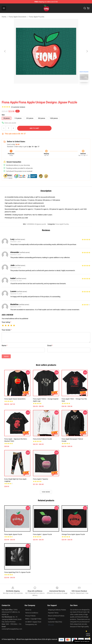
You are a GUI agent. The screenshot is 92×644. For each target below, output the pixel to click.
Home (4, 17)
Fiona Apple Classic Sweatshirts (15, 399)
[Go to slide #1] (40, 88)
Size (3, 115)
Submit (6, 356)
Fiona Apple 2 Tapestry (41, 479)
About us (28, 610)
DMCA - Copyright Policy (33, 619)
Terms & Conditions (32, 613)
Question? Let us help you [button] (82, 641)
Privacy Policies (30, 616)
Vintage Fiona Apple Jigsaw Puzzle (73, 534)
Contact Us (52, 619)
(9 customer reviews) (18, 107)
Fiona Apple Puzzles (37, 17)
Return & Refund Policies (56, 616)
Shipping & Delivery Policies (57, 610)
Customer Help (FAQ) (55, 622)
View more (46, 492)
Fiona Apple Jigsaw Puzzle (13, 534)
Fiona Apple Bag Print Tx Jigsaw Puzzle (17, 572)
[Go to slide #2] (52, 88)
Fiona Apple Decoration (18, 17)
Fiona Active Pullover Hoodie (42, 439)
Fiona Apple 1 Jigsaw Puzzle (42, 534)
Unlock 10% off (88, 635)
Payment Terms (53, 613)
